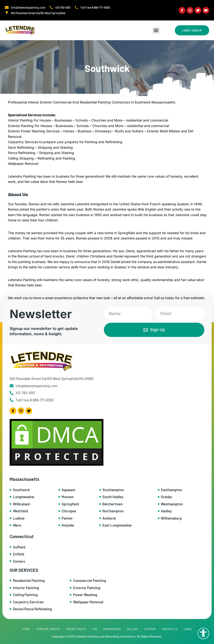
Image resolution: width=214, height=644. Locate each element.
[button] (156, 30)
